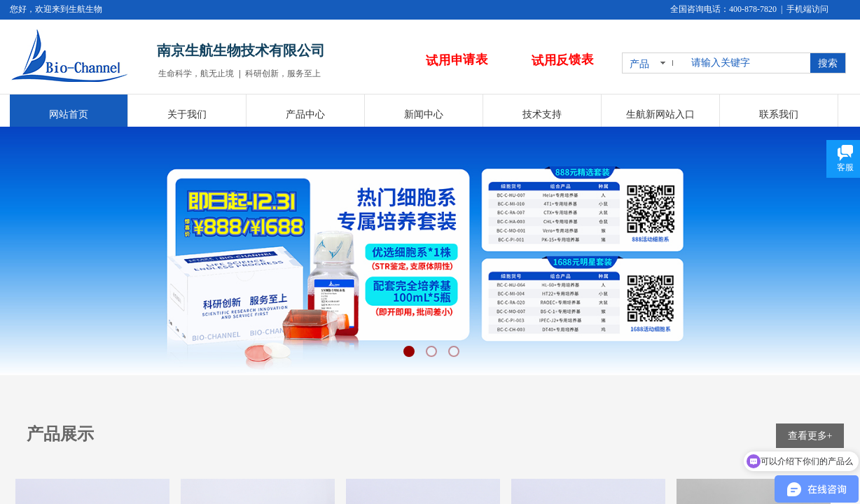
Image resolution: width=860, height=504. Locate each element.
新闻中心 (424, 114)
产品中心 (305, 114)
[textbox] (748, 63)
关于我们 (187, 114)
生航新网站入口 (660, 114)
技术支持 (542, 114)
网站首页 (69, 114)
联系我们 (779, 114)
